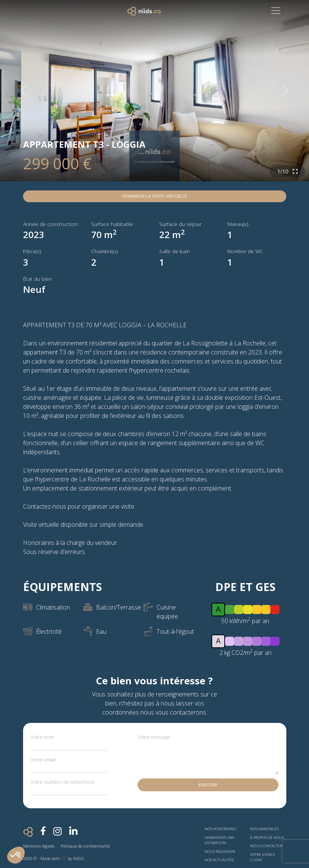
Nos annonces (264, 829)
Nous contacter (266, 846)
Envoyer (208, 785)
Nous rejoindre (220, 852)
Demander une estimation (220, 840)
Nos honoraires (220, 829)
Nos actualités (219, 860)
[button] (16, 855)
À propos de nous (267, 838)
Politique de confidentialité (85, 846)
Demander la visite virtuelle (154, 196)
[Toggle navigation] (276, 11)
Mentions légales (39, 846)
